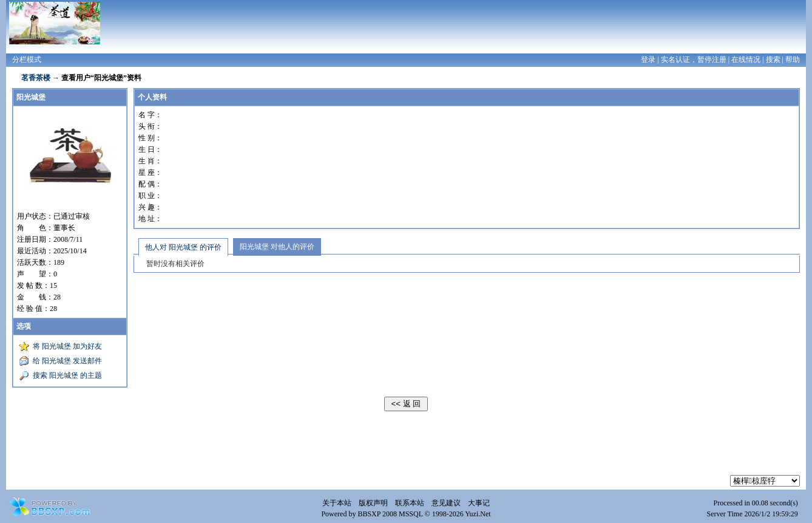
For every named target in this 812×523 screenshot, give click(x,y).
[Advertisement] (406, 448)
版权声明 (373, 503)
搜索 (773, 60)
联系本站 (410, 503)
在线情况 (746, 60)
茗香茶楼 (36, 78)
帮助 (793, 60)
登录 (648, 60)
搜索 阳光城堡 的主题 (67, 375)
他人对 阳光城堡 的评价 (183, 247)
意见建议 (446, 503)
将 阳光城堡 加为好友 (67, 346)
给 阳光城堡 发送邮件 (67, 361)
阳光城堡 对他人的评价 (277, 247)
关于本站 (337, 503)
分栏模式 (27, 60)
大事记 (479, 503)
